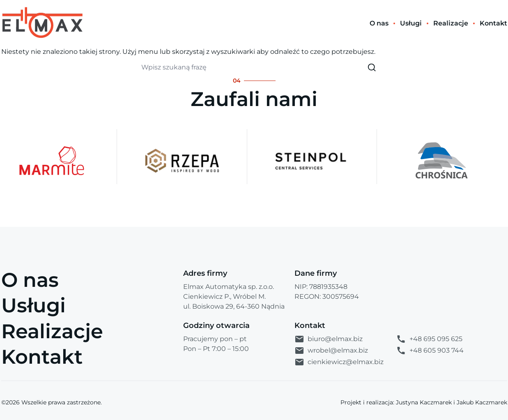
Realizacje (52, 331)
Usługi (33, 305)
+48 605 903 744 (430, 351)
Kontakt (42, 357)
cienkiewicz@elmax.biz (339, 362)
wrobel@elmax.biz (331, 351)
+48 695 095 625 (429, 339)
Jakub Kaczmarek (482, 402)
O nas (30, 280)
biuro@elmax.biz (329, 339)
